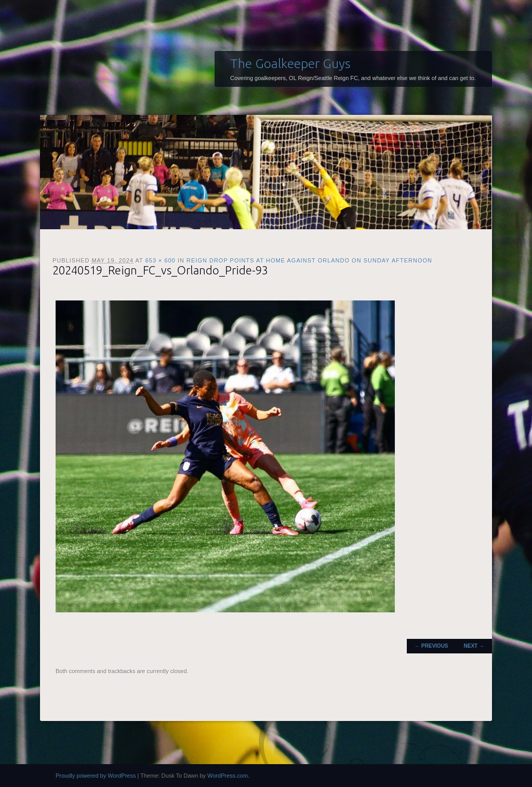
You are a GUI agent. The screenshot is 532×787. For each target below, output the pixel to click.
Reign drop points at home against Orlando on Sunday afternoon (309, 260)
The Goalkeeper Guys (290, 63)
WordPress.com (228, 776)
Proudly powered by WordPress (96, 776)
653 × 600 (161, 260)
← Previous (431, 646)
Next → (474, 646)
